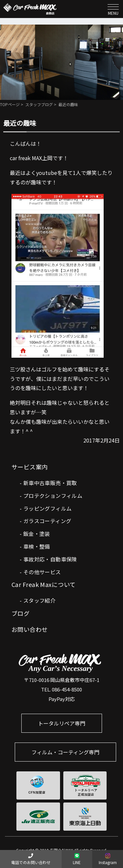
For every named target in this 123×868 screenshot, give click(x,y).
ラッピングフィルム (48, 508)
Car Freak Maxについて (44, 584)
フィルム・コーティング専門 (65, 752)
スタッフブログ (39, 104)
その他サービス (42, 572)
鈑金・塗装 (37, 534)
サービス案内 (30, 467)
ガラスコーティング (47, 521)
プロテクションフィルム (53, 496)
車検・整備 (37, 546)
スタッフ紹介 (39, 600)
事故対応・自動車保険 (50, 559)
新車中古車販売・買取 (50, 483)
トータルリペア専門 (62, 723)
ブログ (20, 613)
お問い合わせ (30, 629)
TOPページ (10, 104)
